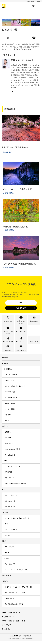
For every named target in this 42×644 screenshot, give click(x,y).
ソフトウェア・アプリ (12, 401)
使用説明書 (8, 476)
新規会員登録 (21, 308)
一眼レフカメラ (10, 384)
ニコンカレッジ (10, 505)
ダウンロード (9, 482)
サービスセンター (11, 459)
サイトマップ (6, 629)
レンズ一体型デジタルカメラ (15, 390)
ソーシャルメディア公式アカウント (17, 522)
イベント (8, 528)
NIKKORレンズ (10, 396)
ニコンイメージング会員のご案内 (16, 574)
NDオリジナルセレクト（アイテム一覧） (19, 591)
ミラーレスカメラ (11, 378)
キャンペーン (6, 579)
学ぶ (3, 493)
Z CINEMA (8, 373)
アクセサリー (9, 419)
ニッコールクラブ (11, 533)
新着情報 (5, 361)
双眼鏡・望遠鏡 (10, 407)
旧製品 (7, 424)
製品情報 (5, 367)
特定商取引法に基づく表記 (14, 608)
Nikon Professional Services (14, 488)
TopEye (7, 539)
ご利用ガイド (9, 602)
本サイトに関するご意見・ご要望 (13, 625)
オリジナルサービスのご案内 (15, 596)
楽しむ (4, 545)
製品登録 (8, 442)
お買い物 (5, 585)
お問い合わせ (9, 447)
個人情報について (8, 621)
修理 (6, 464)
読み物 (7, 562)
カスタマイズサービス (12, 470)
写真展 (7, 556)
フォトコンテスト (11, 568)
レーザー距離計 (10, 413)
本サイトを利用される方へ (11, 617)
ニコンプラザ (9, 551)
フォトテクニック (11, 499)
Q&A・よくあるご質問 (12, 453)
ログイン (21, 303)
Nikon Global (6, 633)
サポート (5, 430)
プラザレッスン (10, 511)
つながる (5, 516)
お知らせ (8, 436)
